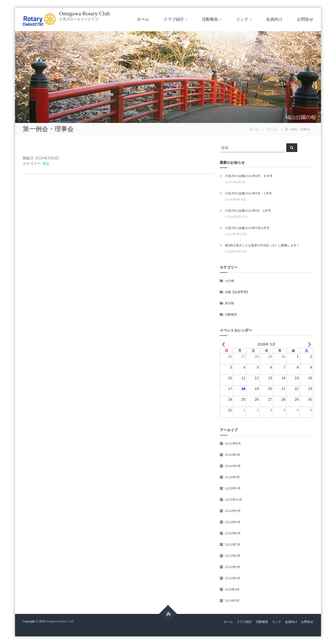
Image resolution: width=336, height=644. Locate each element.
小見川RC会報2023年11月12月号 (247, 228)
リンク (242, 19)
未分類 (229, 303)
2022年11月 (233, 511)
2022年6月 (233, 556)
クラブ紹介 (174, 19)
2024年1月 (232, 477)
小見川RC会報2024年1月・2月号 (248, 211)
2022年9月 (233, 522)
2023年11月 (233, 488)
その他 (229, 281)
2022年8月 (233, 533)
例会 (46, 163)
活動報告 (210, 19)
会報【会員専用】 (237, 292)
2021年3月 (232, 601)
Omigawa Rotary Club (85, 13)
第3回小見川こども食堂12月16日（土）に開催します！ (262, 245)
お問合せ (305, 19)
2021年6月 (232, 589)
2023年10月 (233, 500)
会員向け (274, 19)
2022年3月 (233, 578)
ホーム (143, 19)
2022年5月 (232, 567)
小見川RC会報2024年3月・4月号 (248, 193)
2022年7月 (233, 544)
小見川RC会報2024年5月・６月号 (249, 176)
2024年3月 (233, 466)
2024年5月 (233, 455)
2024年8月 (233, 443)
